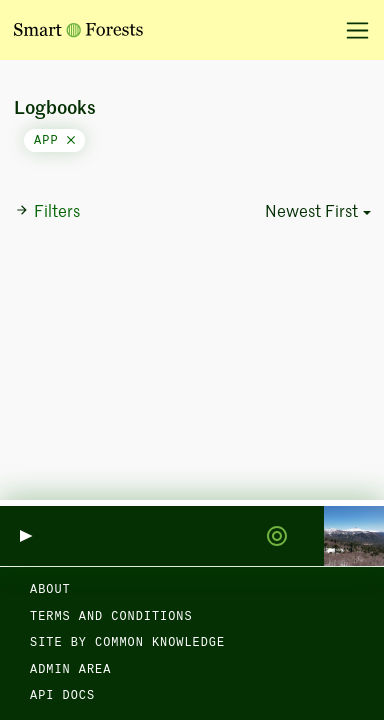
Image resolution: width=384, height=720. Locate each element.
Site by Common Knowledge (127, 643)
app (54, 141)
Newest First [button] (311, 213)
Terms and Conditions (111, 617)
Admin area (70, 670)
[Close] (71, 141)
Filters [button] (47, 212)
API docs (62, 696)
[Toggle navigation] (350, 30)
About (50, 590)
